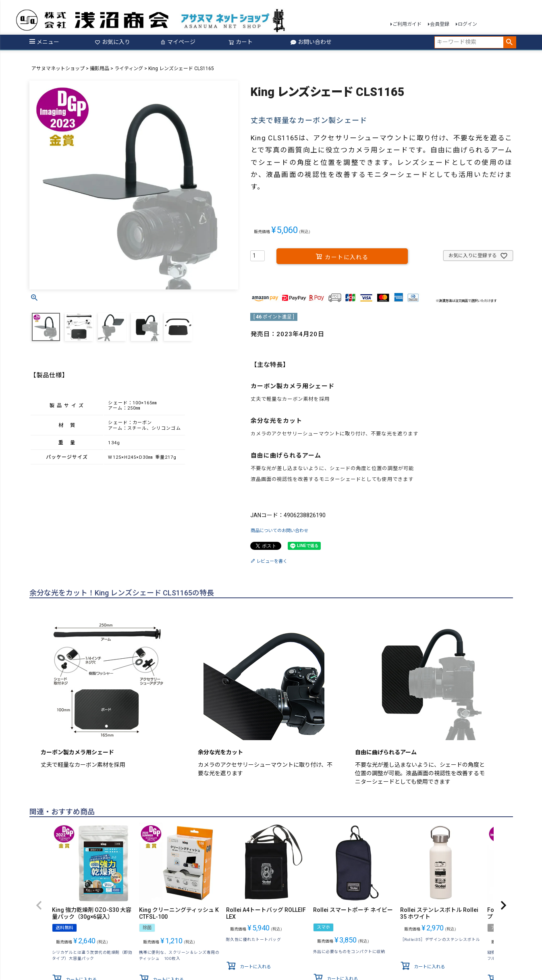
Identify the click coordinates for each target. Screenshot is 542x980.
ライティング (129, 69)
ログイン (467, 24)
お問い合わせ (311, 42)
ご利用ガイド (407, 24)
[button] (39, 905)
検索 (510, 42)
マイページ (178, 42)
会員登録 (440, 24)
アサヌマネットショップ (58, 69)
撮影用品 (100, 69)
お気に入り (112, 42)
